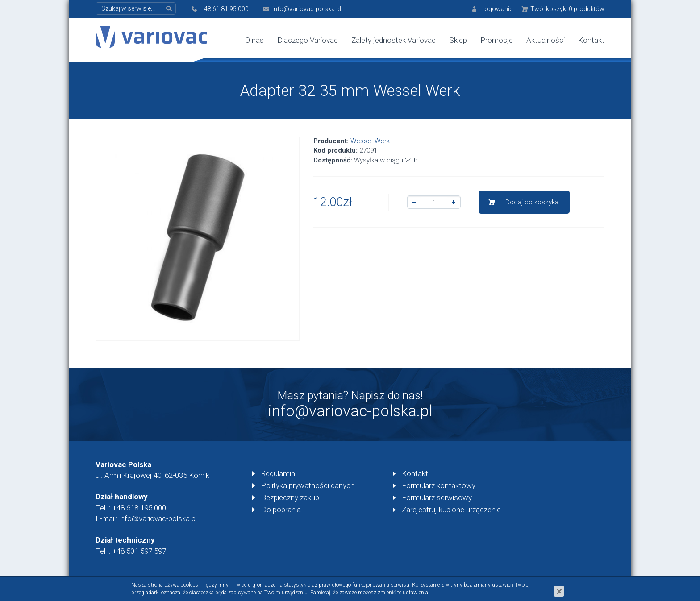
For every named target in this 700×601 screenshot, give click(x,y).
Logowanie (497, 9)
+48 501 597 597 (139, 551)
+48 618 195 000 (139, 508)
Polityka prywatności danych (308, 485)
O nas (254, 40)
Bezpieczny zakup (290, 497)
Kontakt (591, 40)
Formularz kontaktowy (439, 485)
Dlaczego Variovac (308, 40)
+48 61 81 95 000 (225, 9)
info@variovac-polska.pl (307, 9)
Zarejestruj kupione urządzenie (451, 510)
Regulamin (278, 473)
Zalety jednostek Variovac (394, 40)
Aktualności (546, 40)
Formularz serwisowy (437, 497)
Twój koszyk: (567, 9)
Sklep (458, 40)
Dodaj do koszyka (532, 202)
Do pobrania (281, 510)
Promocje (497, 40)
